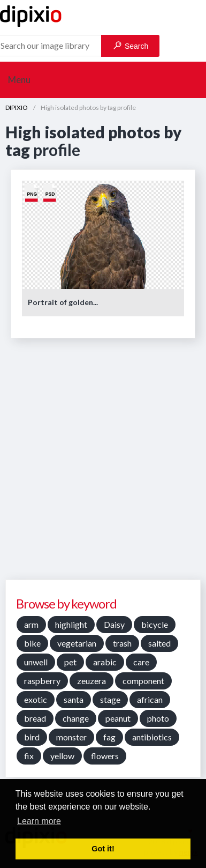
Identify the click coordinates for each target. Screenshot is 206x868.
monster (71, 737)
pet (70, 662)
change (76, 718)
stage (110, 699)
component (143, 681)
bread (35, 718)
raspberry (42, 681)
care (141, 662)
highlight (71, 624)
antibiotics (152, 737)
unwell (36, 662)
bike (32, 643)
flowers (105, 756)
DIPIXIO (17, 107)
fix (29, 756)
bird (32, 737)
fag (109, 737)
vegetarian (77, 643)
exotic (36, 699)
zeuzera (91, 681)
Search (131, 46)
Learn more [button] (39, 821)
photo (158, 718)
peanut (118, 718)
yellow (62, 756)
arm (31, 624)
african (150, 699)
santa (74, 699)
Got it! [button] (103, 849)
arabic (105, 662)
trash (122, 643)
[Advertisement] (103, 463)
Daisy (114, 624)
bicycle (155, 624)
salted (159, 643)
